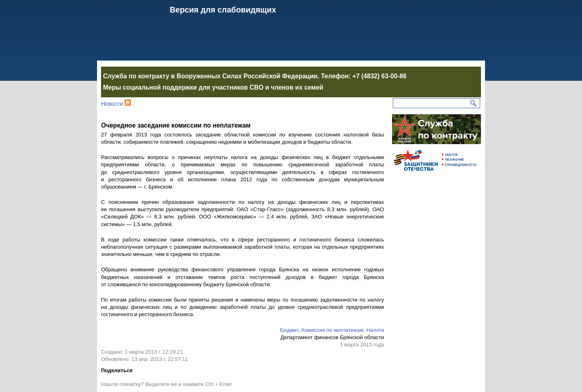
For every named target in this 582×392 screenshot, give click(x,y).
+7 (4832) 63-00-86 (380, 76)
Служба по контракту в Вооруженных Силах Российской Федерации (210, 76)
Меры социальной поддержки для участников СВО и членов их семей (213, 87)
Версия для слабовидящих (223, 10)
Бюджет (289, 330)
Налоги (375, 330)
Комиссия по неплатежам (333, 330)
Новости (112, 104)
